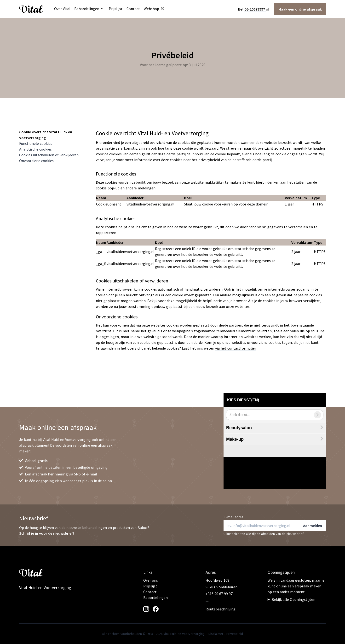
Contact (150, 592)
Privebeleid (235, 634)
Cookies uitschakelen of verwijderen (49, 155)
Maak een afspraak (300, 9)
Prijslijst (150, 586)
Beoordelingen (155, 597)
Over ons (151, 580)
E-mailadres (233, 517)
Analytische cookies (35, 149)
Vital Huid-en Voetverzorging (45, 588)
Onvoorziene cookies (36, 161)
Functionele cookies (36, 143)
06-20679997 (255, 9)
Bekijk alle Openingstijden (293, 599)
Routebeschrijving (221, 609)
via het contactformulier (236, 348)
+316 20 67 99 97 (219, 594)
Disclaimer (216, 634)
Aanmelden (313, 526)
